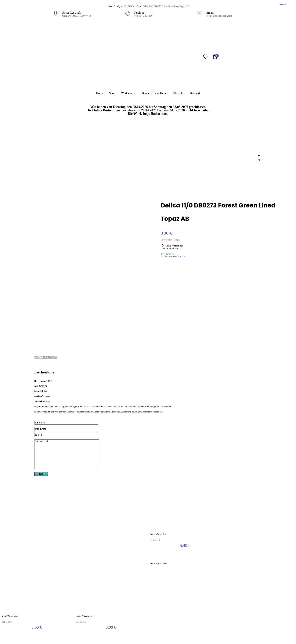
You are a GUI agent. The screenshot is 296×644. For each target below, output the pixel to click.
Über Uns (179, 93)
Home (100, 93)
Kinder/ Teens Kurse (155, 93)
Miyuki (120, 6)
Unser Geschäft (71, 13)
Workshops (128, 93)
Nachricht (70, 457)
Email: (210, 13)
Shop (112, 93)
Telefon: (139, 13)
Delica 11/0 (133, 6)
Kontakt (195, 93)
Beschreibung (46, 357)
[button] (172, 246)
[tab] (46, 357)
